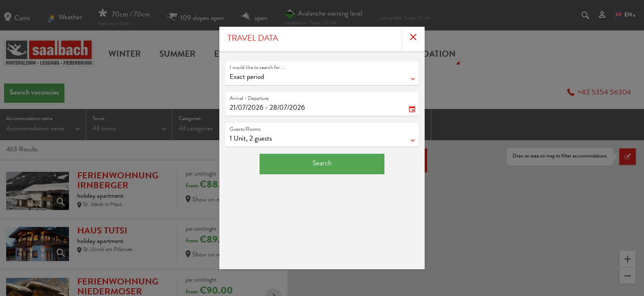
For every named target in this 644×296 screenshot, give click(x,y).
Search (322, 164)
